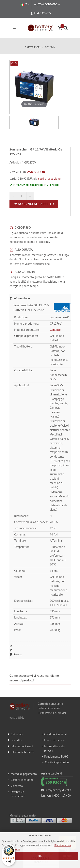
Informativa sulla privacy (54, 748)
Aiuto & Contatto (47, 5)
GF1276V (50, 47)
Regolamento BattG (56, 756)
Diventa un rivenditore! (18, 794)
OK (40, 856)
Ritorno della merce (23, 752)
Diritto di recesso (55, 740)
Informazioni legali (22, 746)
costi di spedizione (49, 179)
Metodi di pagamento (24, 774)
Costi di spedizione (22, 780)
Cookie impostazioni (55, 762)
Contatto (55, 330)
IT (25, 5)
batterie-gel (33, 47)
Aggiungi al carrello (34, 204)
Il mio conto (41, 13)
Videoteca (17, 786)
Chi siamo (17, 734)
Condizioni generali (56, 734)
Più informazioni (63, 845)
